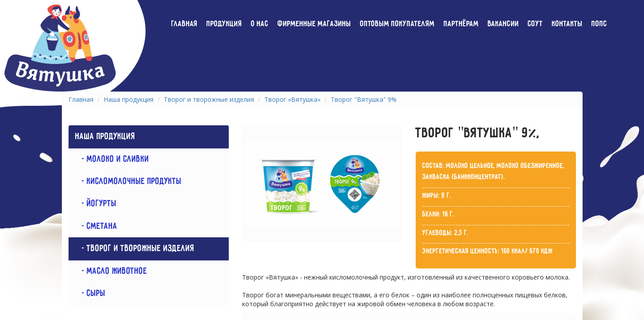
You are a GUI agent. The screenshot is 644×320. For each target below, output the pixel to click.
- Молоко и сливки (112, 159)
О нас (260, 24)
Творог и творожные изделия (209, 99)
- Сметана (96, 226)
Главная (184, 24)
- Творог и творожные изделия (135, 249)
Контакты (567, 24)
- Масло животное (111, 271)
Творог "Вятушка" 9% (364, 99)
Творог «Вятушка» (292, 99)
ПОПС (599, 24)
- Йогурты (96, 204)
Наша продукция (129, 99)
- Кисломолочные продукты (128, 182)
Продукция (224, 24)
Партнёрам (461, 24)
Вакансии (503, 24)
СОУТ (535, 24)
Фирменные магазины (314, 24)
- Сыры (90, 294)
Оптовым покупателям (397, 24)
